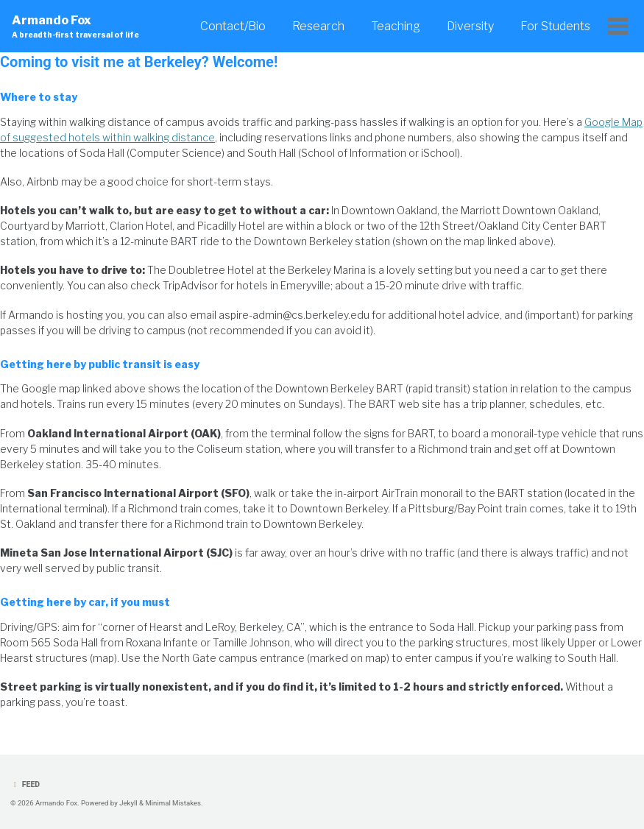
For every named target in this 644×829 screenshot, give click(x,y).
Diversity (470, 26)
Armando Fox (75, 27)
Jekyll (128, 803)
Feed (25, 784)
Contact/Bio (233, 26)
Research (318, 26)
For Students (555, 26)
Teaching (396, 26)
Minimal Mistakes (173, 803)
